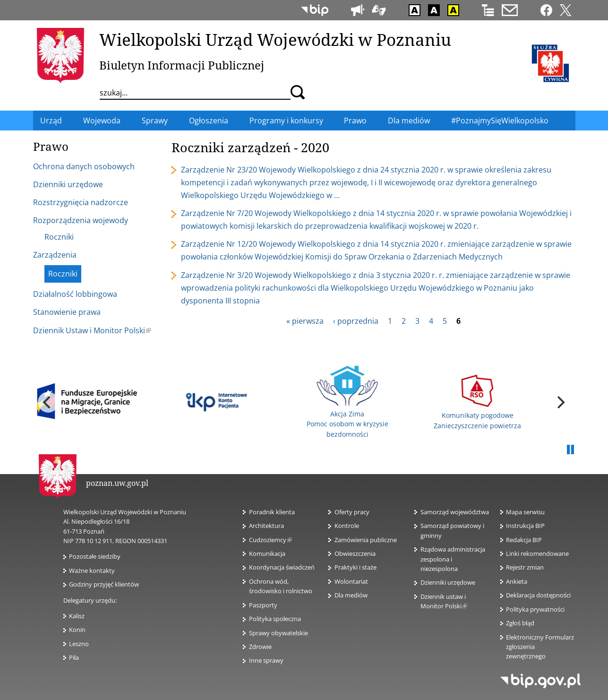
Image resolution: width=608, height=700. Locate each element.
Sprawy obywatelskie (278, 633)
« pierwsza (305, 321)
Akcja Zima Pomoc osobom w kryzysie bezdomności (347, 402)
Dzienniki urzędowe (448, 582)
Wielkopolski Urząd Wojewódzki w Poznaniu (275, 39)
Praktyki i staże (355, 567)
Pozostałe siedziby (95, 556)
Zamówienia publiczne (366, 540)
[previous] (48, 402)
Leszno (79, 644)
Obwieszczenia (355, 553)
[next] (560, 402)
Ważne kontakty (92, 570)
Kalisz (77, 616)
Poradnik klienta (272, 512)
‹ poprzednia (356, 321)
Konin (77, 630)
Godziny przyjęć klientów (104, 584)
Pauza (571, 450)
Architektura (266, 526)
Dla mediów (351, 595)
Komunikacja (267, 553)
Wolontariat (351, 581)
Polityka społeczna (275, 619)
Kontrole (347, 526)
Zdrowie (260, 647)
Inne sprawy (266, 660)
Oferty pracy (352, 512)
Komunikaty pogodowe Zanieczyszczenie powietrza (477, 402)
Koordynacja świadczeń (282, 567)
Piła (74, 657)
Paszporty (263, 605)
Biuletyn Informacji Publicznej (182, 65)
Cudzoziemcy (270, 540)
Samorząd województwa (455, 512)
